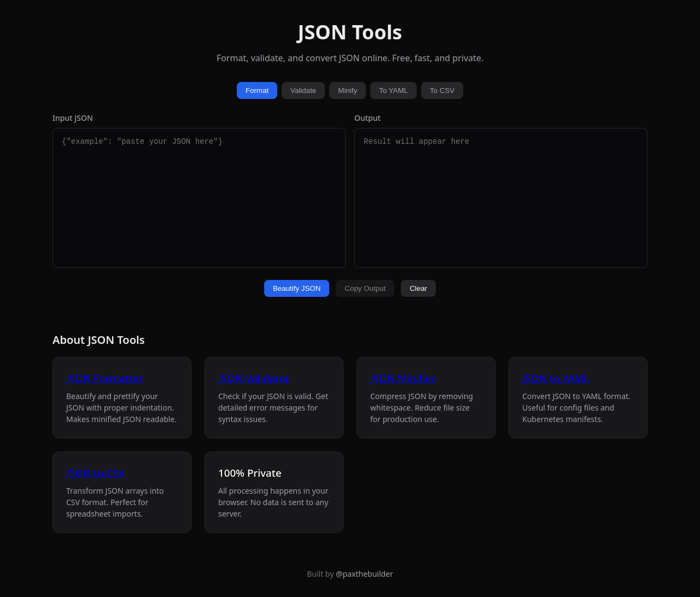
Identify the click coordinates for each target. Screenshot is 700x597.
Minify (348, 90)
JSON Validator (254, 378)
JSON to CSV (95, 473)
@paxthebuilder (364, 574)
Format (257, 90)
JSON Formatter (104, 378)
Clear (418, 288)
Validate (303, 90)
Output (367, 118)
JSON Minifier (403, 378)
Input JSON (73, 118)
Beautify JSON (297, 288)
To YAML (393, 90)
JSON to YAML (556, 378)
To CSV (442, 90)
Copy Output (365, 288)
